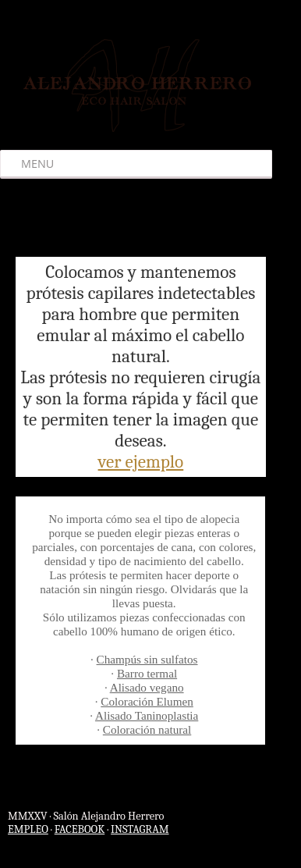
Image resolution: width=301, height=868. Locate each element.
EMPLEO (28, 829)
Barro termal (147, 673)
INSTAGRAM (140, 829)
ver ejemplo (141, 462)
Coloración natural (147, 729)
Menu (37, 164)
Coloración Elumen (147, 701)
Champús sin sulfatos (147, 659)
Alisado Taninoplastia (147, 715)
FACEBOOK (80, 829)
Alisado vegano (147, 687)
